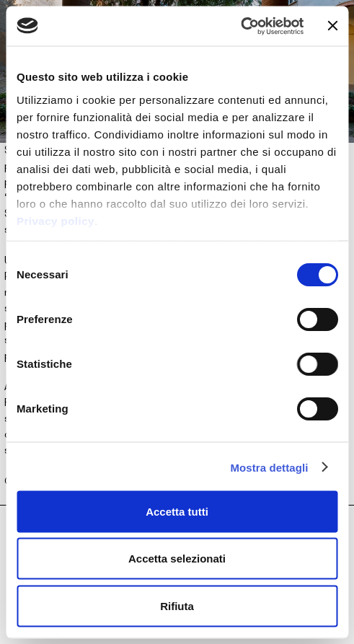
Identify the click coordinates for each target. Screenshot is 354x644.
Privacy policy (56, 220)
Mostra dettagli (269, 467)
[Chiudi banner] (332, 26)
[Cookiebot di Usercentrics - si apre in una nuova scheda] (241, 26)
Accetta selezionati (177, 559)
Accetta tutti (177, 511)
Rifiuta (177, 605)
